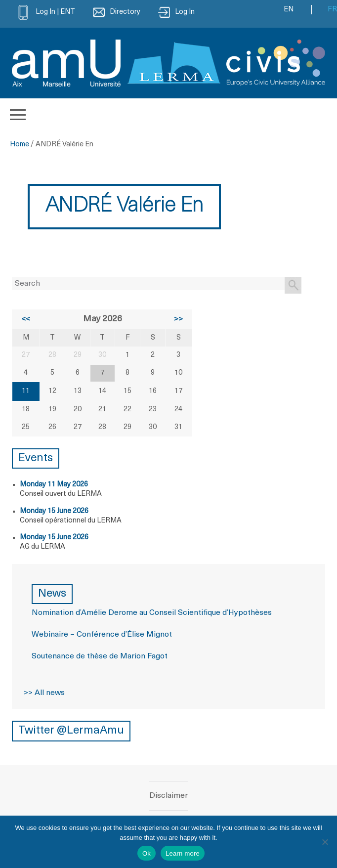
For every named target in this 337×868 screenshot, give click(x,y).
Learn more (183, 853)
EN (289, 10)
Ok (147, 853)
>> (178, 319)
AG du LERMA (42, 547)
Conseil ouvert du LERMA (61, 494)
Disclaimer (168, 796)
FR (332, 10)
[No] (325, 842)
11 (26, 391)
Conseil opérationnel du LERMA (71, 521)
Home (20, 145)
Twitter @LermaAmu (71, 731)
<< (26, 319)
